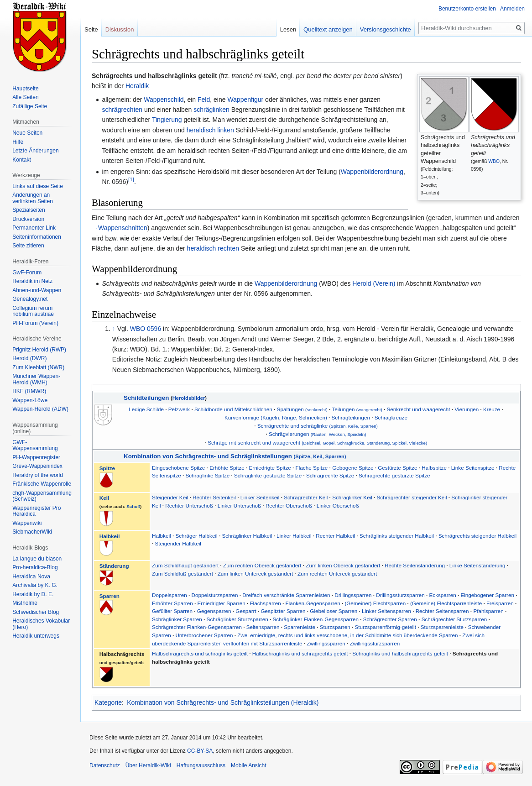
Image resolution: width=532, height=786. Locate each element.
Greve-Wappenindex (37, 466)
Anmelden (512, 9)
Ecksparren (443, 595)
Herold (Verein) (374, 283)
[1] (131, 180)
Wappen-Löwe (30, 400)
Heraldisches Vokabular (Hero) (41, 624)
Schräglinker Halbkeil (247, 536)
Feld (204, 100)
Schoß (133, 506)
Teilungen (357, 409)
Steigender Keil (170, 497)
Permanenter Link (34, 228)
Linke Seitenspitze (473, 468)
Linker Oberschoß (338, 506)
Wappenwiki (27, 523)
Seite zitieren (28, 246)
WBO (494, 161)
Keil (104, 498)
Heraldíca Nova (31, 576)
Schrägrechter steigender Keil (412, 497)
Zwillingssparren (326, 643)
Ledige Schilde (146, 409)
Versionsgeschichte (386, 29)
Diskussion (120, 29)
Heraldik (137, 86)
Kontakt (22, 160)
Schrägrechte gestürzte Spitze (394, 475)
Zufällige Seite (30, 106)
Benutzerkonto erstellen (467, 9)
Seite (91, 29)
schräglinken (211, 110)
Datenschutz (105, 765)
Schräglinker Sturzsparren (237, 619)
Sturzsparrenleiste (442, 627)
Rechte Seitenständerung (415, 565)
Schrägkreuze (391, 417)
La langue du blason (37, 559)
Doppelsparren (170, 595)
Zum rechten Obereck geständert (262, 565)
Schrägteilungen (351, 417)
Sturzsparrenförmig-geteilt (386, 627)
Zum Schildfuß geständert (183, 574)
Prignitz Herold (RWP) (39, 350)
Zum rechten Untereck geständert (337, 574)
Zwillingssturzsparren (375, 643)
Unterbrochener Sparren (204, 635)
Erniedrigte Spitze (270, 468)
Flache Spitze (312, 468)
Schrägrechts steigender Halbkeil (478, 536)
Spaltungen (302, 409)
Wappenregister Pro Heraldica (37, 511)
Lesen (288, 29)
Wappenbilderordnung (372, 172)
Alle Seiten (25, 97)
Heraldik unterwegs (36, 636)
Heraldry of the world (38, 475)
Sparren (110, 596)
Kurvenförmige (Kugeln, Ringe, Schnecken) (276, 417)
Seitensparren (263, 627)
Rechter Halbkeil (336, 536)
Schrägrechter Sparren (390, 619)
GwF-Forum (27, 272)
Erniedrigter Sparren (221, 603)
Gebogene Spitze (353, 468)
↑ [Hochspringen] (114, 329)
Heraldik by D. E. (33, 594)
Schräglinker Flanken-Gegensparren (315, 619)
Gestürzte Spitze (397, 468)
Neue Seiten (27, 133)
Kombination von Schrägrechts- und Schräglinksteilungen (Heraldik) (223, 702)
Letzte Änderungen (35, 151)
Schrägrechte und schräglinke (318, 426)
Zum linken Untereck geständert (256, 574)
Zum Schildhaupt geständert (185, 565)
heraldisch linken (210, 130)
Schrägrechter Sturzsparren (454, 619)
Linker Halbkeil (295, 536)
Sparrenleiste (300, 627)
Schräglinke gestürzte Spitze (268, 475)
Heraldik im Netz (32, 281)
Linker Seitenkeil (260, 497)
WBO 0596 (146, 329)
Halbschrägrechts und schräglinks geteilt (200, 653)
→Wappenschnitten (120, 228)
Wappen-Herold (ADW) (40, 409)
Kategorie (108, 702)
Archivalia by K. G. (35, 585)
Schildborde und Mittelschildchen (233, 409)
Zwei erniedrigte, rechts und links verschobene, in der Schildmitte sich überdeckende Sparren (347, 635)
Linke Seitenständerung (477, 565)
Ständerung (114, 566)
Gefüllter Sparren (172, 611)
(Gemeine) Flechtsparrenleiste (446, 603)
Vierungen (467, 409)
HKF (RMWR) (29, 391)
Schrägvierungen (317, 434)
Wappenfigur (245, 100)
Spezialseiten (29, 210)
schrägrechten (122, 110)
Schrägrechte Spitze (330, 475)
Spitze (107, 468)
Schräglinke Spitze (207, 475)
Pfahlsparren (488, 611)
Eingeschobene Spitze (178, 468)
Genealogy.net (30, 299)
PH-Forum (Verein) (35, 323)
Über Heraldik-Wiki (148, 765)
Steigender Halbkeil (178, 543)
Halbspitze (434, 468)
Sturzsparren (335, 627)
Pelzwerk (179, 409)
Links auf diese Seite (38, 186)
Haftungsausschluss (201, 765)
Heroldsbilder (189, 398)
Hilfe (18, 142)
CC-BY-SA (200, 751)
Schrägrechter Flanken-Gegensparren (197, 627)
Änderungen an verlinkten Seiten (33, 198)
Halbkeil (110, 536)
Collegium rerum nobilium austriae (33, 311)
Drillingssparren (353, 595)
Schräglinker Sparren (177, 619)
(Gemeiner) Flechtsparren (375, 603)
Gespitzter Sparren (283, 611)
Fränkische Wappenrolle (42, 484)
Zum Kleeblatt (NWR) (38, 367)
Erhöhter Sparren (172, 603)
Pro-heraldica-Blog (35, 567)
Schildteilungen (146, 398)
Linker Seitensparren (386, 611)
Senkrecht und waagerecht (418, 409)
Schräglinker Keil (352, 497)
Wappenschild (164, 100)
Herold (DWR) (29, 358)
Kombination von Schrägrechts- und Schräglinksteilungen (235, 456)
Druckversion (28, 219)
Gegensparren (214, 611)
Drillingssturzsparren (400, 595)
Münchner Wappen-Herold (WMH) (36, 379)
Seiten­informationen (37, 237)
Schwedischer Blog (36, 612)
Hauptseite (25, 89)
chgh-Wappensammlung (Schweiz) (42, 496)
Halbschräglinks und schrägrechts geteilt (300, 653)
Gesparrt (246, 611)
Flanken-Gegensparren (313, 603)
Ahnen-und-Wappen (37, 290)
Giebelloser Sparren (334, 611)
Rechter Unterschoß (190, 506)
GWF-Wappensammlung (35, 445)
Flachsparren (265, 603)
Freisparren (500, 603)
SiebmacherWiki (32, 532)
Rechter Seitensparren (442, 611)
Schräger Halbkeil (196, 536)
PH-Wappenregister (36, 457)
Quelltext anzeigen (328, 29)
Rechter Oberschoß (289, 506)
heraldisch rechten (213, 248)
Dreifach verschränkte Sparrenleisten (286, 595)
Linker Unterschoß (240, 506)
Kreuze (492, 409)
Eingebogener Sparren (487, 595)
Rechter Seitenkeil (214, 497)
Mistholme (25, 603)
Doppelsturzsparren (214, 595)
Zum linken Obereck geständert (343, 565)
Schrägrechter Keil (306, 497)
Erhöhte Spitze (227, 468)
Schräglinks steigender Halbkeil (397, 536)
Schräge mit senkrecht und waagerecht (317, 443)
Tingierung (167, 120)
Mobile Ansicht (248, 765)
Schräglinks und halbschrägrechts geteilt (400, 653)
